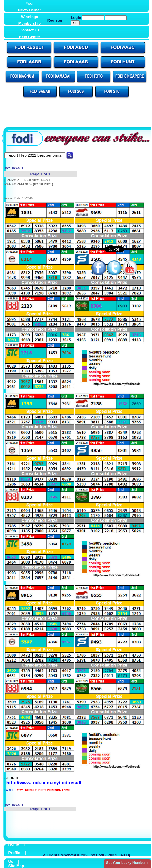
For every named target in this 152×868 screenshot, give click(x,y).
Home (14, 844)
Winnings (30, 17)
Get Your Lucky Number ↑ (127, 863)
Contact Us (30, 30)
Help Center (30, 37)
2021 (20, 790)
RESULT (31, 790)
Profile (14, 853)
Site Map (16, 866)
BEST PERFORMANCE (54, 790)
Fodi (29, 3)
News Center (30, 10)
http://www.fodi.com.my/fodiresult (44, 783)
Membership (30, 23)
